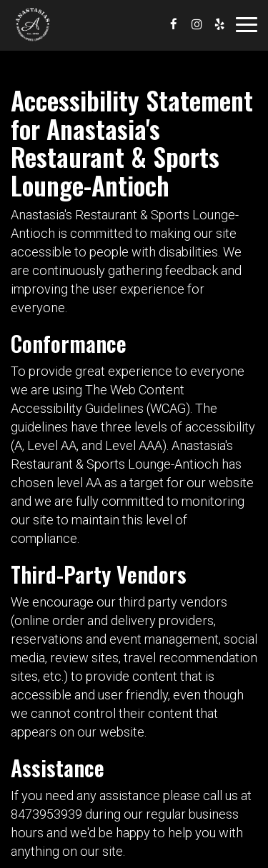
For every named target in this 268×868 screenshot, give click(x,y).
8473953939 (46, 814)
